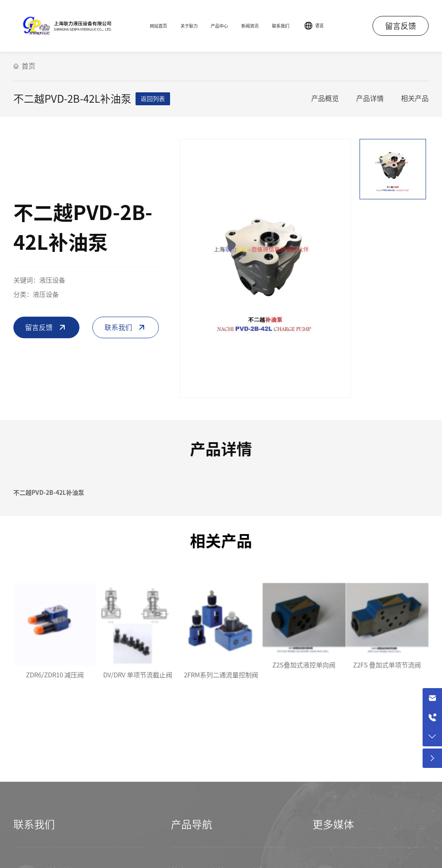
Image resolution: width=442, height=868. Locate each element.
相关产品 (415, 98)
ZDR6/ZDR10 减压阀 (55, 675)
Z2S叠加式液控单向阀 (304, 665)
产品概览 (325, 98)
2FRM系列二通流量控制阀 (221, 675)
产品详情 (370, 98)
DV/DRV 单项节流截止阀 (138, 675)
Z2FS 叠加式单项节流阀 (387, 665)
